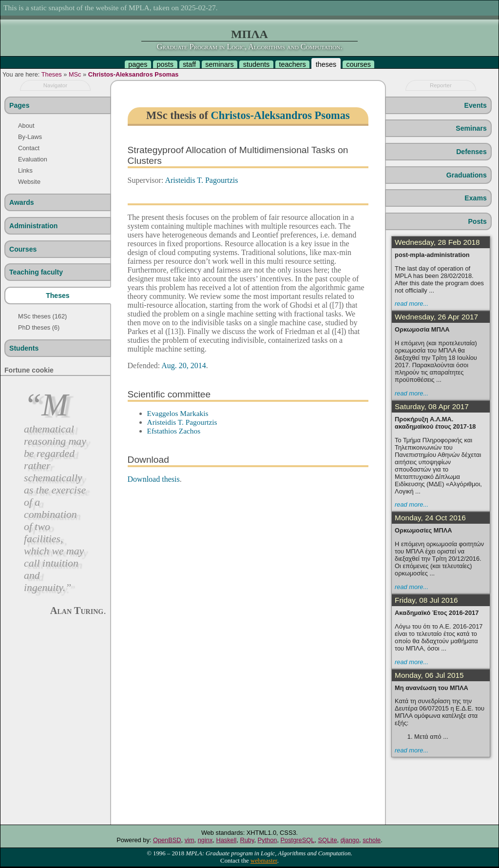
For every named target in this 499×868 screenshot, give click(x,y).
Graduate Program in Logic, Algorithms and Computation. (249, 47)
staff (189, 64)
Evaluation (33, 159)
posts (165, 64)
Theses (52, 74)
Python (268, 840)
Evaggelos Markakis (178, 413)
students (256, 64)
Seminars (471, 128)
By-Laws (30, 137)
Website (29, 182)
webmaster (264, 861)
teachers (292, 64)
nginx (205, 840)
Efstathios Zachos (174, 431)
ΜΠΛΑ (249, 34)
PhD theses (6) (39, 327)
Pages (19, 105)
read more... (412, 304)
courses (358, 64)
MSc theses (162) (42, 316)
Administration (33, 226)
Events (476, 105)
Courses (23, 249)
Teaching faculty (36, 272)
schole (372, 840)
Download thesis (154, 479)
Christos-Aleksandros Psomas (134, 74)
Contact (29, 148)
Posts (477, 221)
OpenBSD (167, 840)
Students (24, 348)
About (26, 126)
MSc (75, 74)
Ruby (247, 840)
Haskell (226, 840)
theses (326, 64)
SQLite (327, 840)
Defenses (471, 152)
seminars (219, 64)
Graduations (467, 175)
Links (25, 170)
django (350, 840)
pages (138, 64)
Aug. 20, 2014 (184, 365)
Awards (22, 202)
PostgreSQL (298, 840)
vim (190, 840)
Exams (475, 198)
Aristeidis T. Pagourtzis (201, 180)
